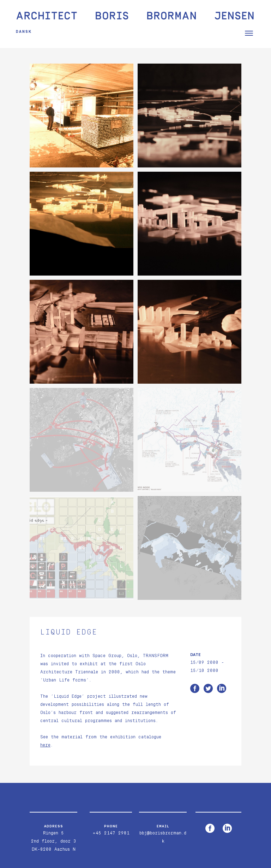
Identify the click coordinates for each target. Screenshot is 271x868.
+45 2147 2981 (111, 833)
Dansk (24, 32)
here (45, 745)
